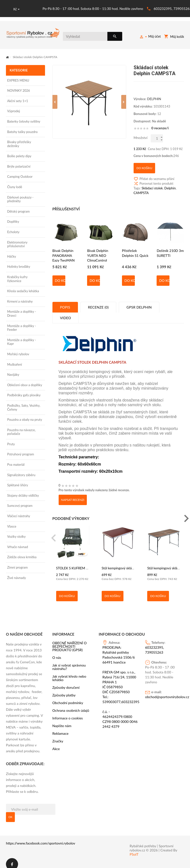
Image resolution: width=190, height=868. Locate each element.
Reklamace (61, 728)
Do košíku (60, 277)
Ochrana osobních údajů (71, 705)
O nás (57, 652)
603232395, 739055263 (155, 645)
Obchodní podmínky (68, 698)
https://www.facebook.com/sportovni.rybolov (41, 838)
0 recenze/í (160, 128)
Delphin (169, 185)
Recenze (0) (98, 303)
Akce (56, 744)
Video (66, 314)
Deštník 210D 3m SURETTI (170, 249)
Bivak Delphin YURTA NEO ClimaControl (98, 251)
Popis (65, 303)
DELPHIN (154, 98)
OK (10, 812)
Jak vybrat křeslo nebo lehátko (69, 673)
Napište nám (62, 721)
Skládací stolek (152, 185)
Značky (58, 736)
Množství (141, 137)
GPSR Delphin (139, 303)
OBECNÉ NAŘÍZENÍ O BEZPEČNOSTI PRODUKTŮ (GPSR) (70, 641)
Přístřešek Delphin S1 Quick (135, 249)
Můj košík (174, 37)
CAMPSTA (141, 190)
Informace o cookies (68, 713)
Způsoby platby (64, 690)
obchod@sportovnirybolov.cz (163, 692)
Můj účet (150, 37)
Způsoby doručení (66, 682)
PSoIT (134, 849)
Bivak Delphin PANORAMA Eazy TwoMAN (64, 251)
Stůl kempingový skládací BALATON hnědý (132, 564)
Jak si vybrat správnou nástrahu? (69, 662)
